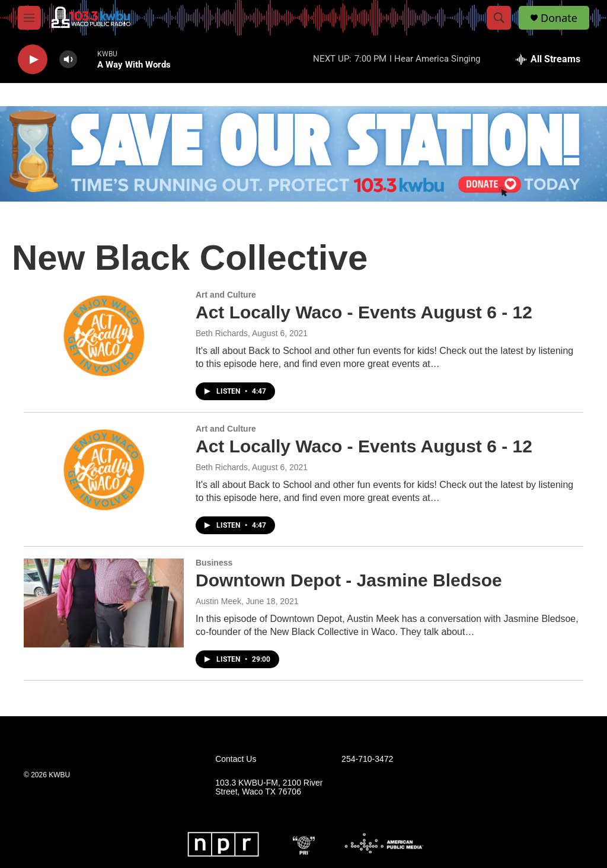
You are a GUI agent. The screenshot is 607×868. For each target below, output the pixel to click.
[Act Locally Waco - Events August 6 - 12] (104, 335)
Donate (559, 18)
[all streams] (548, 59)
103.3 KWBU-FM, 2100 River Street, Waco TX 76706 (269, 788)
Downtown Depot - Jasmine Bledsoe (349, 580)
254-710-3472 (367, 759)
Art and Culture (226, 295)
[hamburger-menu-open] (29, 18)
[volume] (68, 60)
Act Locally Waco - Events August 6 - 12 (364, 312)
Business (214, 563)
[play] (33, 60)
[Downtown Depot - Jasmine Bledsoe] (104, 603)
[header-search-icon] (499, 18)
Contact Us (236, 759)
